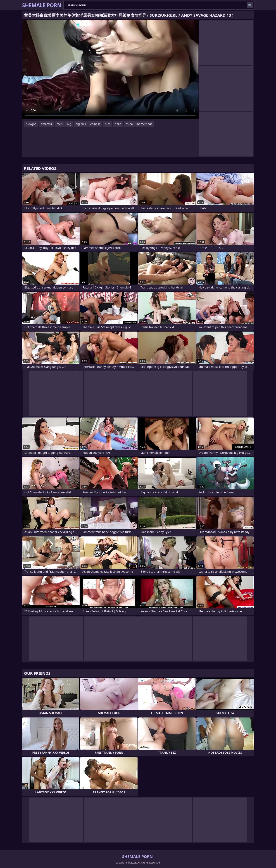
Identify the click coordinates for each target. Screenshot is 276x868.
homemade (145, 124)
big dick (81, 124)
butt (108, 124)
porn (118, 124)
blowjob (31, 124)
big (69, 124)
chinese (95, 124)
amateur (47, 124)
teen (60, 124)
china (129, 124)
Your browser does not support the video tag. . (110, 69)
